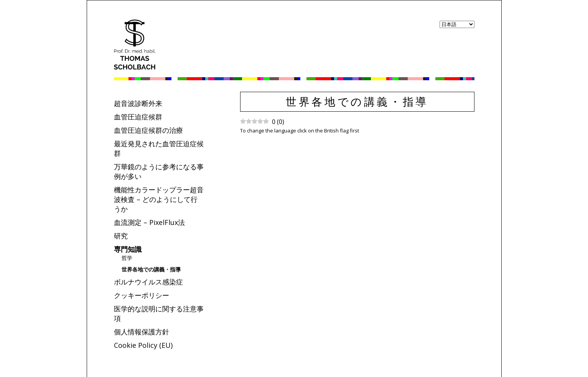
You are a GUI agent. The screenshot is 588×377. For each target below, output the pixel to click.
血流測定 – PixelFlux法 (149, 222)
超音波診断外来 (138, 103)
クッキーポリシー (142, 295)
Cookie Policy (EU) (143, 345)
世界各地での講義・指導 (151, 269)
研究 (121, 236)
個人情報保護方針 (142, 332)
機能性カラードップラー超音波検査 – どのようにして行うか (159, 199)
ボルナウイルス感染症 (148, 282)
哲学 (127, 258)
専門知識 (128, 249)
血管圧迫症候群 (138, 117)
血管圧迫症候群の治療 (148, 130)
